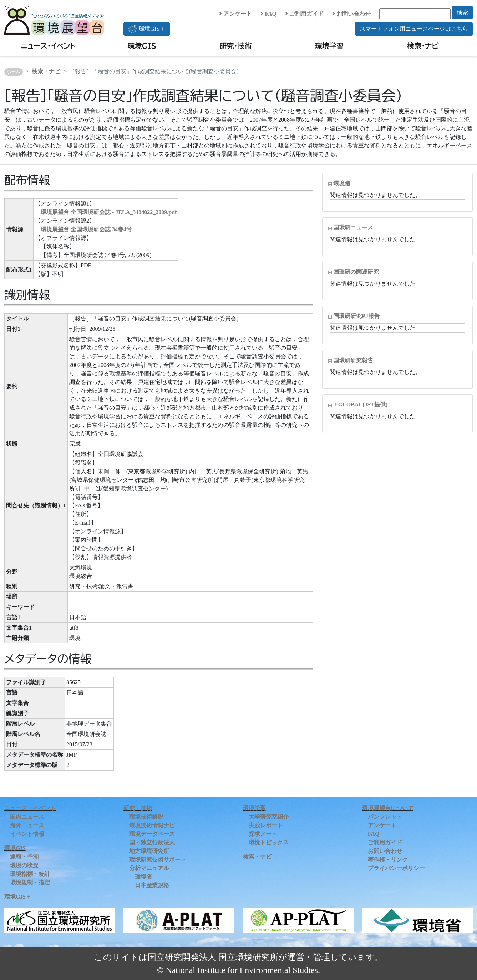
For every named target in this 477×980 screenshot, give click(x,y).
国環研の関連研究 (356, 272)
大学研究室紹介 (269, 817)
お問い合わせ (351, 14)
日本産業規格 (152, 885)
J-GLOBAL (360, 405)
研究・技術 (235, 46)
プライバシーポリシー (396, 868)
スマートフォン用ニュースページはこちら (414, 29)
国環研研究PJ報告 (356, 316)
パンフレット (385, 817)
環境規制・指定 (30, 882)
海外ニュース (27, 825)
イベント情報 (27, 834)
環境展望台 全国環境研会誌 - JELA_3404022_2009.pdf (109, 212)
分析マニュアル (149, 868)
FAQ (268, 14)
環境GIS (142, 46)
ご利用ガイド (304, 14)
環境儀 (342, 183)
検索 (462, 12)
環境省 (143, 877)
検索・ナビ (423, 46)
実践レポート (266, 825)
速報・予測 (24, 857)
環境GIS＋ (147, 29)
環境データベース (152, 834)
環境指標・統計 (30, 874)
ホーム (13, 72)
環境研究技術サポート (158, 860)
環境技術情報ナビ (152, 825)
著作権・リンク (388, 860)
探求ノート (263, 834)
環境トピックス (269, 842)
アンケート (235, 14)
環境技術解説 (146, 817)
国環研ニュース (353, 228)
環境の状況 (24, 865)
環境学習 (329, 46)
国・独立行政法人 (152, 842)
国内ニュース (27, 817)
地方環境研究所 (149, 851)
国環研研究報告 (353, 360)
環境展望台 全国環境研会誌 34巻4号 (86, 229)
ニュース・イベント (48, 46)
